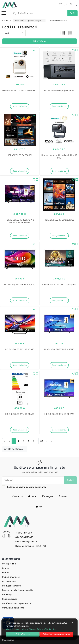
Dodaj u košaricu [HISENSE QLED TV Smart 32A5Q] (59, 236)
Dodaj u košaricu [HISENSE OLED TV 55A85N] (20, 171)
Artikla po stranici (14, 449)
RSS (39, 507)
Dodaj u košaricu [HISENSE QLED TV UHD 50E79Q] (59, 430)
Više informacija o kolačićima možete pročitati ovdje (31, 629)
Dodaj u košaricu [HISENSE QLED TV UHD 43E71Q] (59, 365)
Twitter (33, 496)
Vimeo (63, 496)
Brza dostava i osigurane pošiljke (18, 590)
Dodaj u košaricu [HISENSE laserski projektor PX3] (59, 106)
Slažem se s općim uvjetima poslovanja (26, 487)
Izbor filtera (39, 41)
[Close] (23, 634)
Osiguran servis (10, 599)
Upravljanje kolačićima (13, 608)
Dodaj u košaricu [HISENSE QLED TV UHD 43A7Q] (20, 365)
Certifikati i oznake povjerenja (16, 603)
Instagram (48, 496)
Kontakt (6, 573)
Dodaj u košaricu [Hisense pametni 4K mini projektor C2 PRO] (59, 171)
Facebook (18, 496)
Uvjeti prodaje (9, 564)
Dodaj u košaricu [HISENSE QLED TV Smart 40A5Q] (20, 300)
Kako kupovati (9, 581)
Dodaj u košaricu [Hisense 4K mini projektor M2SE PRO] (20, 106)
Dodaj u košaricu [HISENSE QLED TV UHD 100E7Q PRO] (59, 300)
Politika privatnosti (11, 577)
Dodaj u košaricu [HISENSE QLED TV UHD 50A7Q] (20, 430)
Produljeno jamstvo (12, 586)
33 (42, 441)
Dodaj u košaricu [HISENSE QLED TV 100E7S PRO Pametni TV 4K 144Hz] (20, 236)
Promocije (7, 595)
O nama (6, 568)
